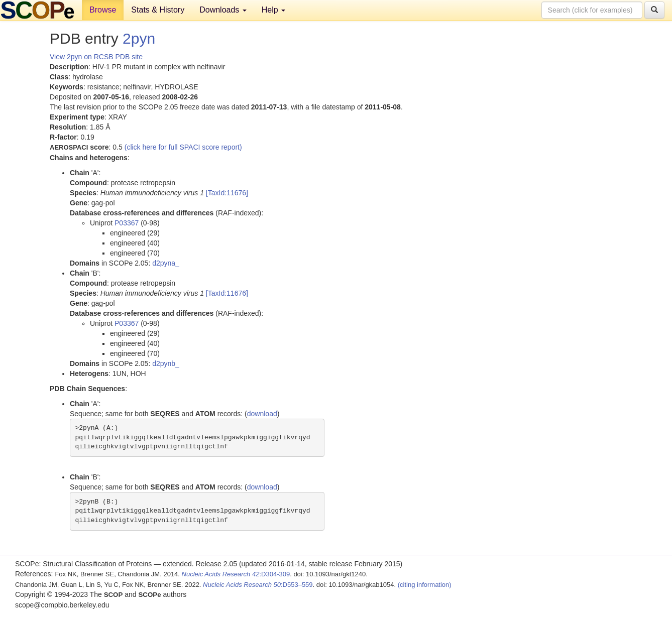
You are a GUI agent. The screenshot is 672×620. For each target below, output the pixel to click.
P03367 (127, 223)
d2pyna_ (166, 263)
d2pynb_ (166, 363)
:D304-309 (236, 574)
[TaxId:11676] (227, 193)
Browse (103, 10)
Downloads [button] (223, 10)
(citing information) (425, 585)
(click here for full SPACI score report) (183, 147)
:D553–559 (258, 585)
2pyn (139, 38)
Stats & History (158, 10)
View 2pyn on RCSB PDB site (96, 57)
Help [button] (273, 10)
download (262, 414)
